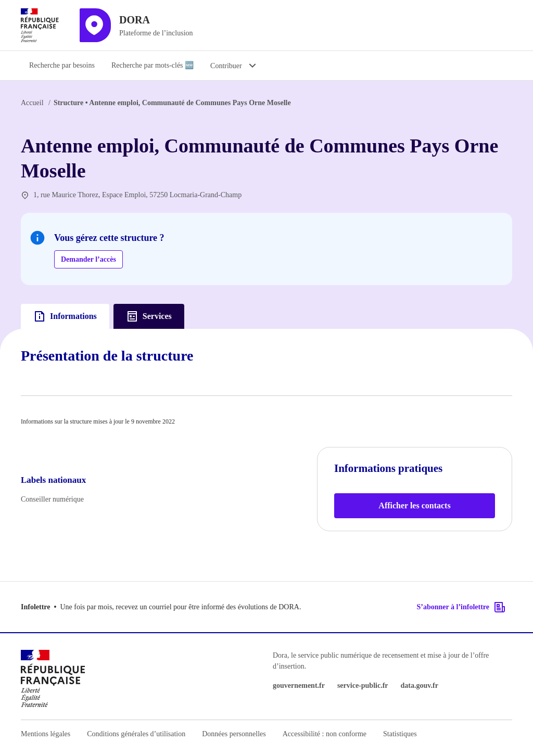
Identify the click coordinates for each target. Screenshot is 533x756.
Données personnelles (234, 734)
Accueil (32, 103)
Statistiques (400, 734)
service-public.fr (363, 685)
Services (149, 316)
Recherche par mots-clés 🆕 (153, 65)
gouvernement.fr (299, 685)
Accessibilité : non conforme (325, 734)
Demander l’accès (88, 259)
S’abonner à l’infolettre (461, 607)
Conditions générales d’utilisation (136, 734)
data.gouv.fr (420, 685)
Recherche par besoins (62, 65)
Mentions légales (46, 734)
